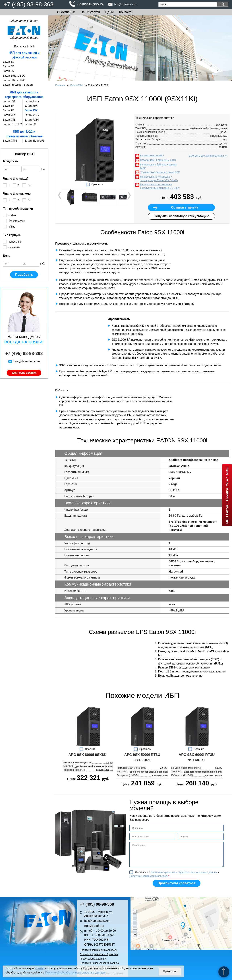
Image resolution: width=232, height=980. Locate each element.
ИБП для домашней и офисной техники (24, 55)
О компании (66, 12)
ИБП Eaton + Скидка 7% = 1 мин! (227, 495)
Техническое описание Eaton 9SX (160, 172)
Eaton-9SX (76, 85)
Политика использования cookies (99, 963)
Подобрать (24, 275)
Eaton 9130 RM (12, 124)
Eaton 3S (8, 62)
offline (12, 227)
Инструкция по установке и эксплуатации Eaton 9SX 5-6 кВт (159, 178)
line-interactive (17, 221)
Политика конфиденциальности (99, 950)
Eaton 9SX (31, 110)
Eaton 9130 (32, 119)
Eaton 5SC (9, 101)
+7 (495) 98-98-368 (29, 4)
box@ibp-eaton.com (126, 4)
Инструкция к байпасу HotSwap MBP (159, 166)
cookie (39, 968)
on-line (12, 215)
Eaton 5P (8, 106)
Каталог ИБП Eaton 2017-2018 (158, 160)
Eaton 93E (9, 119)
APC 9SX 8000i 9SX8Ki (88, 755)
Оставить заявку (185, 207)
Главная (60, 85)
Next (129, 195)
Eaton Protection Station (18, 85)
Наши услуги (90, 12)
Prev (60, 195)
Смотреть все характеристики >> (208, 156)
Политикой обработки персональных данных (75, 972)
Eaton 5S (8, 71)
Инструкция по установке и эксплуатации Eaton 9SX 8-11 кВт (160, 186)
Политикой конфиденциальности (149, 876)
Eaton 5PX (31, 106)
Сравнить (97, 184)
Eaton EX (30, 124)
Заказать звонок (91, 4)
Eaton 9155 (32, 115)
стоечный (14, 247)
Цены (109, 12)
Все (30, 185)
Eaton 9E (8, 110)
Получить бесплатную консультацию (182, 216)
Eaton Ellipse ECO (14, 75)
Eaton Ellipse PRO (14, 80)
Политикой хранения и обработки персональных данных (184, 872)
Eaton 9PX (9, 115)
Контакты (126, 12)
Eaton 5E (8, 66)
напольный (15, 242)
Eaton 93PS (10, 140)
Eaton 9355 (32, 101)
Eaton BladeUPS (35, 140)
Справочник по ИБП (152, 155)
